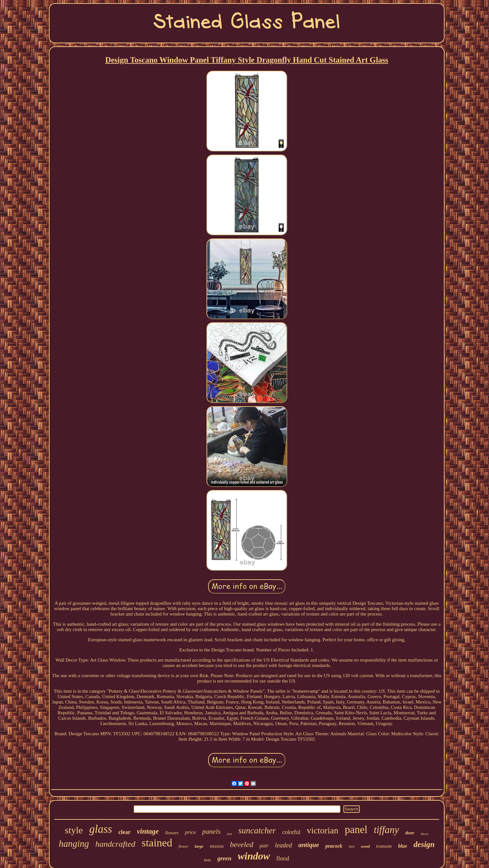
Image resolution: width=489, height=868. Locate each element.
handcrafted (115, 844)
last (229, 834)
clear (125, 832)
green (224, 858)
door (410, 833)
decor (425, 834)
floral (283, 858)
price (190, 832)
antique (309, 845)
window (254, 856)
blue (403, 846)
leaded (283, 845)
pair (264, 846)
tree (351, 846)
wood (365, 846)
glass (101, 829)
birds (207, 860)
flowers (172, 833)
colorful (291, 832)
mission (217, 846)
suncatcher (257, 831)
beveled (242, 844)
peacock (334, 846)
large (199, 846)
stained (157, 843)
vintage (148, 831)
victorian (323, 830)
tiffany (386, 830)
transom (384, 846)
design (424, 844)
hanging (74, 844)
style (74, 830)
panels (211, 831)
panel (356, 830)
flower (183, 846)
